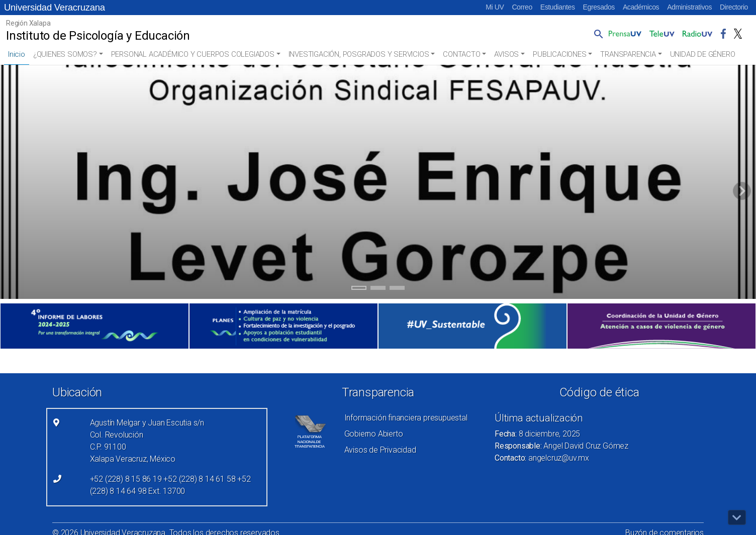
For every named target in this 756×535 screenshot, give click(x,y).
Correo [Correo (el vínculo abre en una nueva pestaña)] (522, 7)
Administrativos (689, 7)
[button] (597, 34)
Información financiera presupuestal (406, 418)
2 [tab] (378, 289)
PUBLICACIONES (559, 54)
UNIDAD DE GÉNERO (703, 54)
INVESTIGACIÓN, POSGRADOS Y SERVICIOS (359, 54)
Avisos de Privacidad (380, 450)
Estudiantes (558, 7)
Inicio (17, 54)
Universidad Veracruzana (55, 7)
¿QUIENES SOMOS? (65, 54)
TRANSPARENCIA (628, 54)
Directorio (734, 7)
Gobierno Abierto (374, 434)
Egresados (599, 7)
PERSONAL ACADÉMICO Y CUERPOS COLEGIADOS (193, 54)
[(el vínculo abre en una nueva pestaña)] (94, 326)
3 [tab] (397, 289)
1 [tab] (359, 289)
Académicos (641, 7)
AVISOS (506, 54)
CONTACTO (461, 54)
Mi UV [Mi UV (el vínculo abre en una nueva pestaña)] (495, 7)
